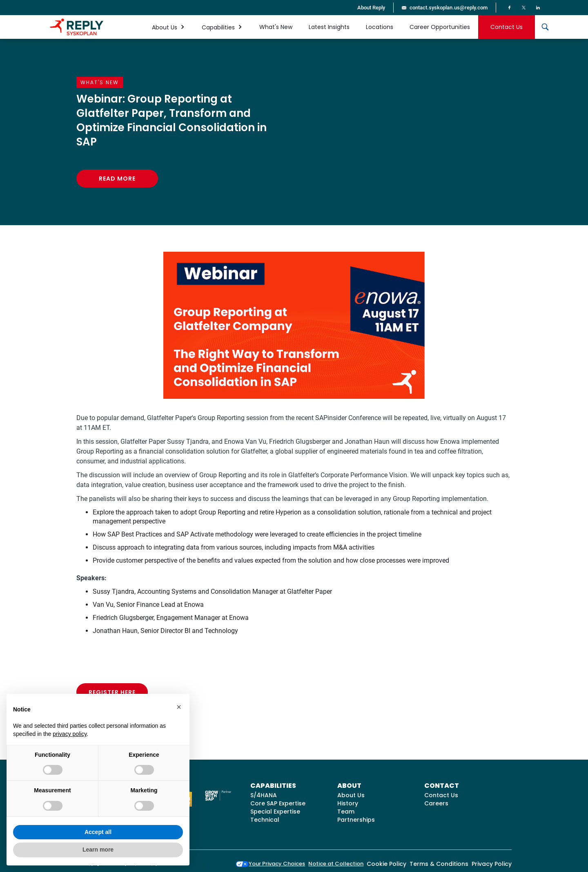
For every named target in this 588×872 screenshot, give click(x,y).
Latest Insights (329, 27)
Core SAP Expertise (278, 803)
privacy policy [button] (70, 734)
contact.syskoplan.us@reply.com (449, 8)
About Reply (371, 8)
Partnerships (356, 820)
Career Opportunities (440, 27)
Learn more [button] (98, 850)
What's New (276, 27)
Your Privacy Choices (270, 864)
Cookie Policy (386, 864)
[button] (169, 27)
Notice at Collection (336, 864)
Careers (436, 803)
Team (346, 812)
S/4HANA (264, 795)
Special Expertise (275, 812)
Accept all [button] (98, 832)
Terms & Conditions (439, 864)
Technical (265, 820)
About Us (351, 795)
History (348, 803)
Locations (380, 27)
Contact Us (507, 27)
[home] (77, 27)
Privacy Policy (492, 864)
